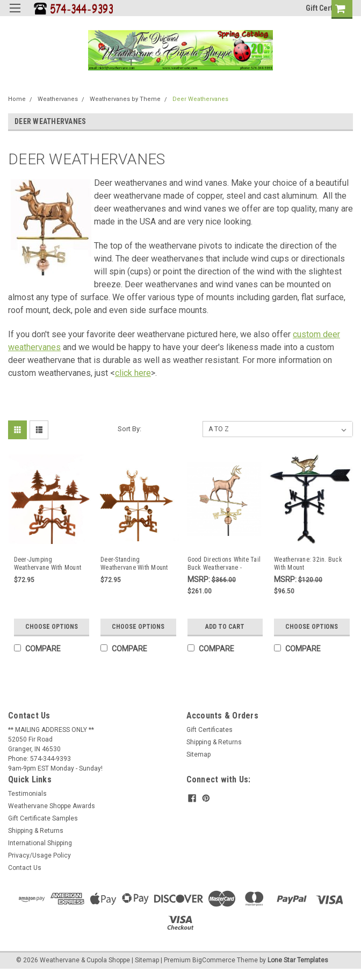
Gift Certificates (210, 730)
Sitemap (198, 754)
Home (17, 99)
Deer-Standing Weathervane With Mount (134, 564)
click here (133, 373)
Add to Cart (225, 627)
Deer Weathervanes (200, 99)
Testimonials (27, 794)
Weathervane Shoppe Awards (52, 806)
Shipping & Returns (214, 742)
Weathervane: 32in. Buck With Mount (308, 564)
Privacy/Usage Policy (39, 855)
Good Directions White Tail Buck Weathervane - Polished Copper (224, 564)
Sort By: (129, 429)
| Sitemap (145, 960)
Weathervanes (58, 99)
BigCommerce (214, 960)
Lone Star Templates (298, 960)
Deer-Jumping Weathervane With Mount (48, 564)
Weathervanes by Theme (125, 99)
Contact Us (25, 868)
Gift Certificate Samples (43, 818)
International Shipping (40, 843)
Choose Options (52, 627)
